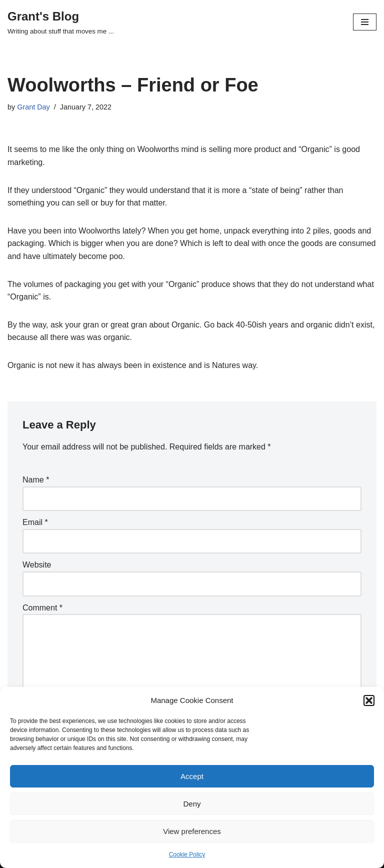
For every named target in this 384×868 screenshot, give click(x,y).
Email (35, 522)
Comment (42, 608)
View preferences (192, 831)
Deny (192, 804)
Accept (192, 776)
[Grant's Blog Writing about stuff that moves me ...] (61, 22)
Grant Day (33, 107)
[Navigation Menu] (365, 22)
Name (36, 480)
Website (37, 565)
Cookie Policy (187, 854)
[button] (369, 700)
